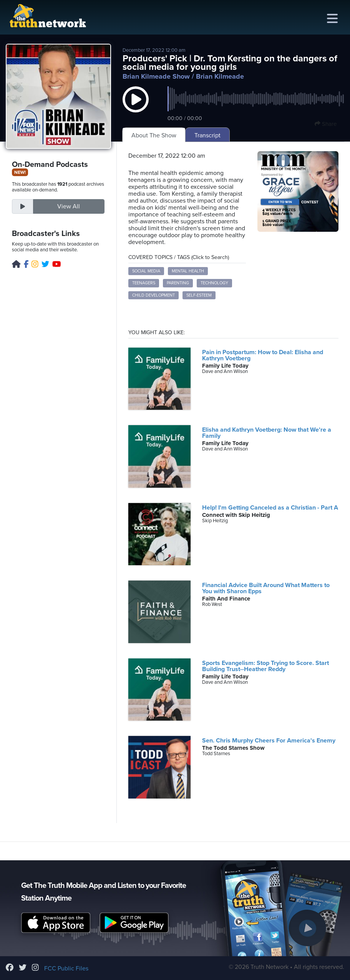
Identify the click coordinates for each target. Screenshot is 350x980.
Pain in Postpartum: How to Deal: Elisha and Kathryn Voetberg (263, 355)
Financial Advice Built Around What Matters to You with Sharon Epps (266, 588)
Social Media (146, 271)
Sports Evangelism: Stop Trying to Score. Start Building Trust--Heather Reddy (265, 666)
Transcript (207, 135)
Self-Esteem (199, 295)
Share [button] (326, 124)
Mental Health (188, 271)
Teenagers (144, 283)
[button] (136, 107)
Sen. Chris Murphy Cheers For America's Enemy (269, 741)
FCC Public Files (66, 968)
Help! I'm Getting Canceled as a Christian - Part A (270, 508)
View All (69, 206)
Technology (214, 283)
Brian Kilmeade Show (156, 76)
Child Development (153, 295)
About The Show (154, 135)
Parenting (178, 283)
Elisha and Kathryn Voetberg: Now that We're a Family (267, 433)
